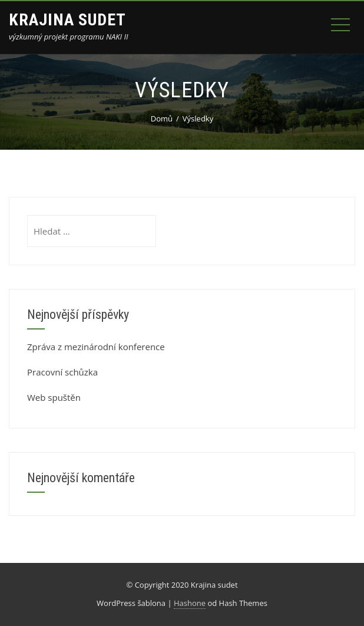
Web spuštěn (54, 397)
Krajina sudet (67, 20)
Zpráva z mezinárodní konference (96, 347)
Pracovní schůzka (62, 372)
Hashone (190, 603)
